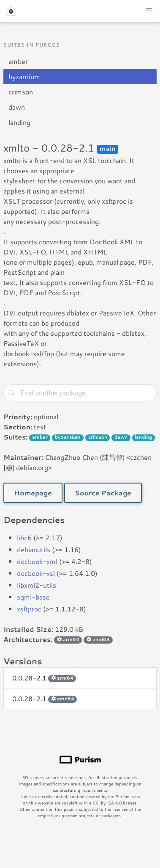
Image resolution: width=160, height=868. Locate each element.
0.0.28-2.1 (44, 678)
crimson (21, 92)
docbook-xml (37, 561)
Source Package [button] (103, 493)
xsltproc (29, 609)
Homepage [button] (33, 493)
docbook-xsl (36, 573)
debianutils (34, 549)
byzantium (24, 76)
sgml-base (33, 597)
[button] (149, 11)
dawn (17, 107)
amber (18, 61)
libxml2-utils (37, 585)
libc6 (24, 538)
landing (19, 122)
